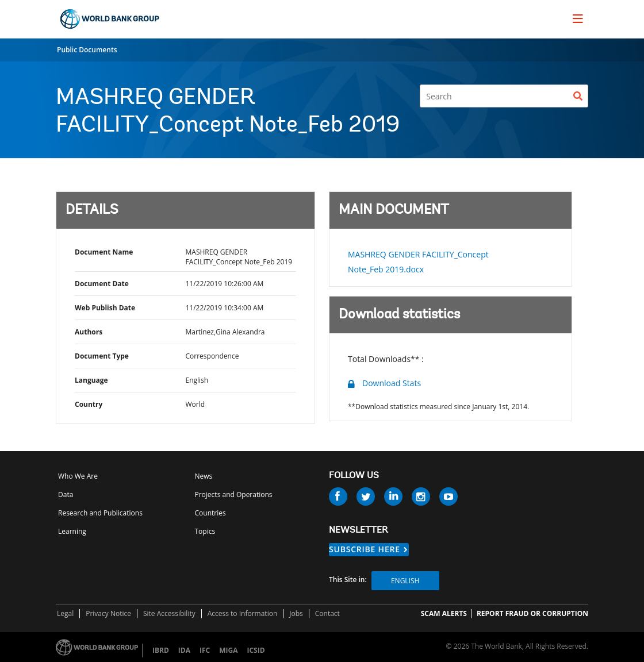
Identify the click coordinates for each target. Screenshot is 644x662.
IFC (205, 650)
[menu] (578, 18)
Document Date (102, 284)
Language (91, 380)
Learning (72, 531)
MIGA (228, 650)
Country (89, 404)
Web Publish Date (105, 308)
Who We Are (78, 476)
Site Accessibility (169, 613)
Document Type (102, 356)
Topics (205, 531)
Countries (210, 513)
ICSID (256, 650)
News (204, 476)
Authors (89, 332)
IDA (184, 650)
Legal (65, 613)
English (405, 581)
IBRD (161, 650)
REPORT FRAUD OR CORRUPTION (532, 613)
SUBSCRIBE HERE (365, 549)
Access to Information (243, 613)
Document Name (104, 252)
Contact (327, 613)
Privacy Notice (108, 613)
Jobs (296, 613)
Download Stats (392, 383)
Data (66, 494)
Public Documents (87, 50)
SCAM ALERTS (444, 613)
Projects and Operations (234, 494)
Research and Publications (100, 513)
